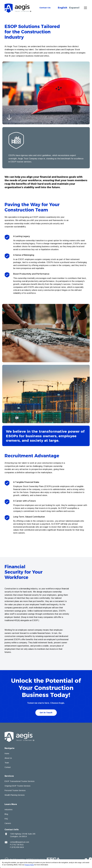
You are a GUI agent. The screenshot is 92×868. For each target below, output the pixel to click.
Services (9, 777)
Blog (6, 815)
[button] (85, 8)
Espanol (74, 8)
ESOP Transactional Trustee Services (20, 782)
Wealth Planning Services (15, 796)
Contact (8, 768)
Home (7, 754)
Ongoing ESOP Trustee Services (17, 786)
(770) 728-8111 (18, 845)
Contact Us (45, 8)
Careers (8, 824)
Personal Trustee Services (15, 791)
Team (7, 763)
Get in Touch (46, 713)
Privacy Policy (29, 865)
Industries (9, 810)
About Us (8, 759)
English (63, 8)
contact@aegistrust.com (20, 843)
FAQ (6, 819)
